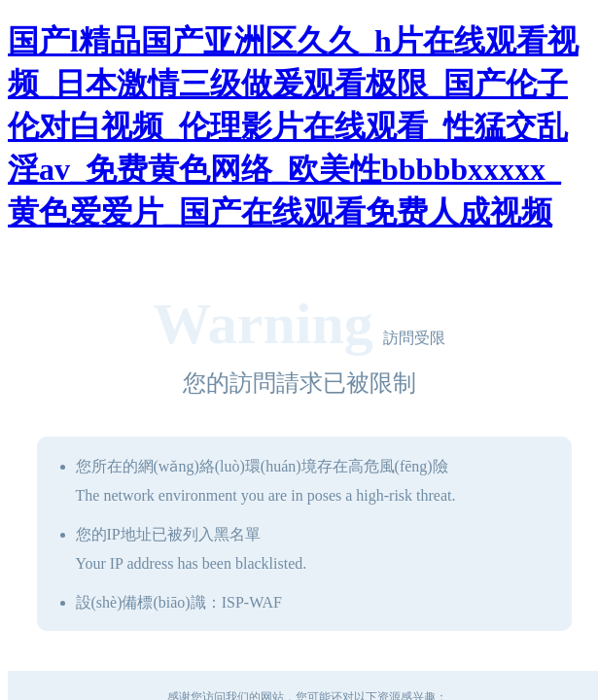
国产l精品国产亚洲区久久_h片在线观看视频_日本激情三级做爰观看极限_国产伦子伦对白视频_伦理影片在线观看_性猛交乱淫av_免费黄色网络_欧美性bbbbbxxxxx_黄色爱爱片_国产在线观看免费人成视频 (293, 126)
